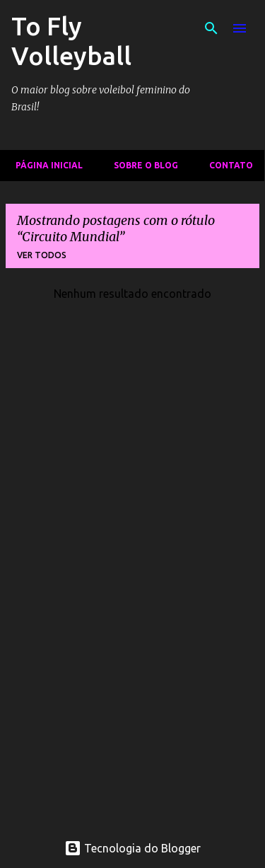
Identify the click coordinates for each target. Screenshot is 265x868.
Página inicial (45, 165)
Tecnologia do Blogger (132, 848)
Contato (227, 165)
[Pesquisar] (211, 28)
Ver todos (42, 255)
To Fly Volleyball (71, 41)
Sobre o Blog (142, 165)
